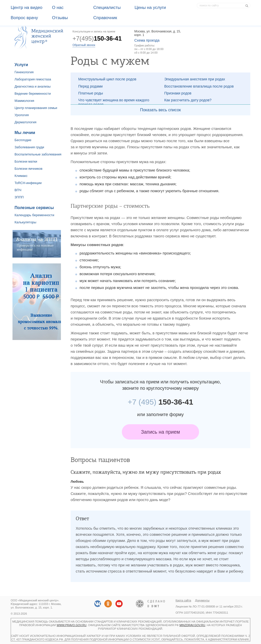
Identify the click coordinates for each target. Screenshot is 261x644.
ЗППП (19, 197)
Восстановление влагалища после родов (199, 86)
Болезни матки (26, 161)
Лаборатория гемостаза (33, 79)
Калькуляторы (25, 222)
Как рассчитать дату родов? (188, 100)
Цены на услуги (150, 8)
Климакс (21, 176)
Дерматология (25, 122)
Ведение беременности (33, 94)
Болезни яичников (29, 169)
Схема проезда (147, 40)
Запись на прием (160, 432)
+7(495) (97, 38)
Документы (202, 600)
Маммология (24, 101)
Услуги (21, 65)
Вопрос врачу (24, 18)
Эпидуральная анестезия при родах (195, 79)
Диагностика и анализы (33, 86)
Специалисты (107, 8)
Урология (22, 115)
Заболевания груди (29, 147)
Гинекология (24, 72)
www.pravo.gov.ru (71, 625)
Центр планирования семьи (36, 108)
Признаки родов (178, 93)
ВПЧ (18, 190)
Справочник (105, 18)
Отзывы (60, 18)
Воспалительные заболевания (38, 154)
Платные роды (91, 93)
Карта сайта (183, 600)
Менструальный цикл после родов (107, 79)
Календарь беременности (34, 215)
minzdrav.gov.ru (192, 625)
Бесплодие (23, 140)
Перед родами (90, 86)
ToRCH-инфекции (28, 183)
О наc (58, 8)
